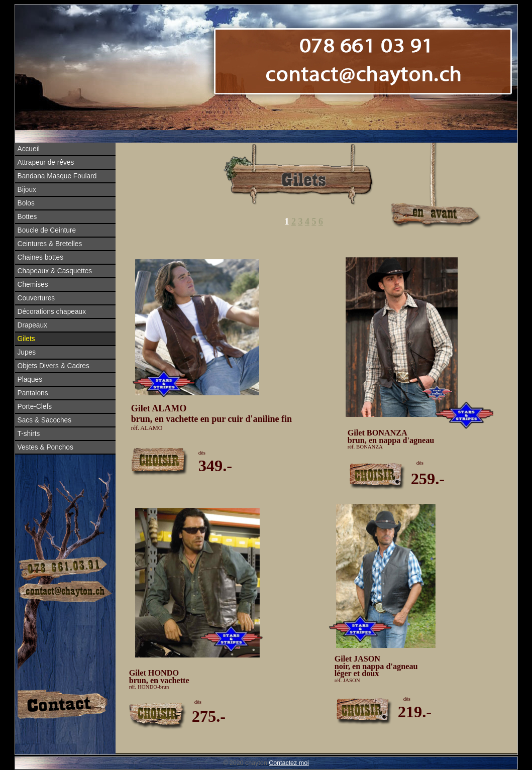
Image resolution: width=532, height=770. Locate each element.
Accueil (29, 149)
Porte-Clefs (35, 407)
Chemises (33, 285)
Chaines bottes (41, 257)
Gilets (26, 339)
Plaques (30, 379)
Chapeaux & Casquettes (55, 271)
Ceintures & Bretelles (50, 244)
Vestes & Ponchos (45, 447)
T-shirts (29, 434)
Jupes (27, 352)
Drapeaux (32, 325)
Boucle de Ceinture (47, 230)
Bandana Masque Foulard (57, 176)
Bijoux (27, 190)
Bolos (26, 203)
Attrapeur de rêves (46, 162)
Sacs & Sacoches (45, 420)
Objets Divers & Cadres (54, 366)
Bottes (27, 217)
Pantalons (33, 393)
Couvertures (36, 298)
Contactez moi (289, 763)
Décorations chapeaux (52, 312)
